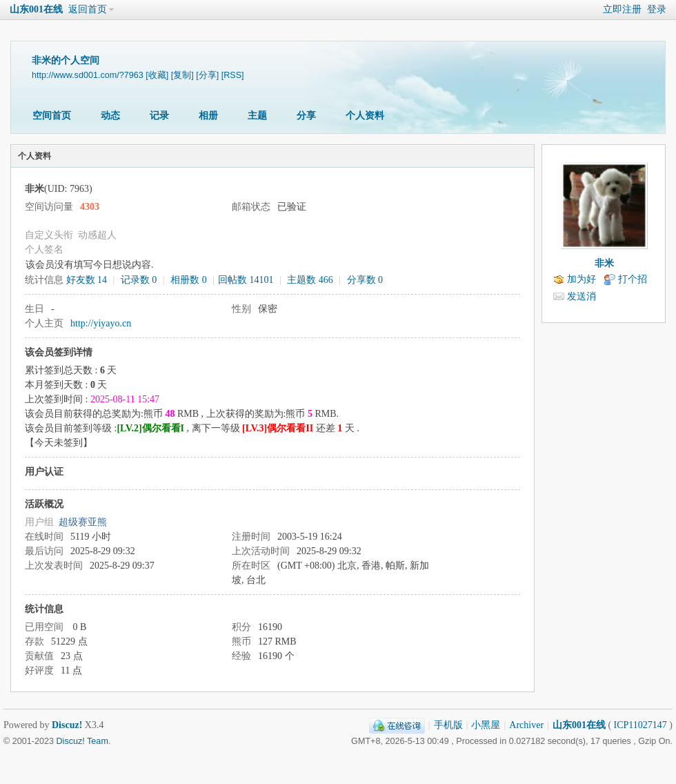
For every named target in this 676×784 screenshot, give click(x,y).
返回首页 (88, 9)
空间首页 (52, 116)
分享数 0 (365, 280)
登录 (657, 9)
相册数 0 (189, 280)
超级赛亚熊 (83, 522)
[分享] (207, 75)
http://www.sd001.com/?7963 (88, 75)
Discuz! (67, 725)
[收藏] (157, 75)
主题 (257, 116)
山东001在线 (36, 9)
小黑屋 (486, 725)
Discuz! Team (82, 741)
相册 (208, 116)
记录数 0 (139, 280)
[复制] (182, 75)
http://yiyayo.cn (101, 323)
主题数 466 (310, 280)
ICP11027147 (640, 725)
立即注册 (622, 9)
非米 (604, 263)
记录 (159, 116)
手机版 (448, 725)
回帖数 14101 (246, 280)
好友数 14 (87, 280)
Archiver (526, 725)
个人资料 (365, 116)
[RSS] (233, 75)
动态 (110, 116)
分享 (306, 116)
